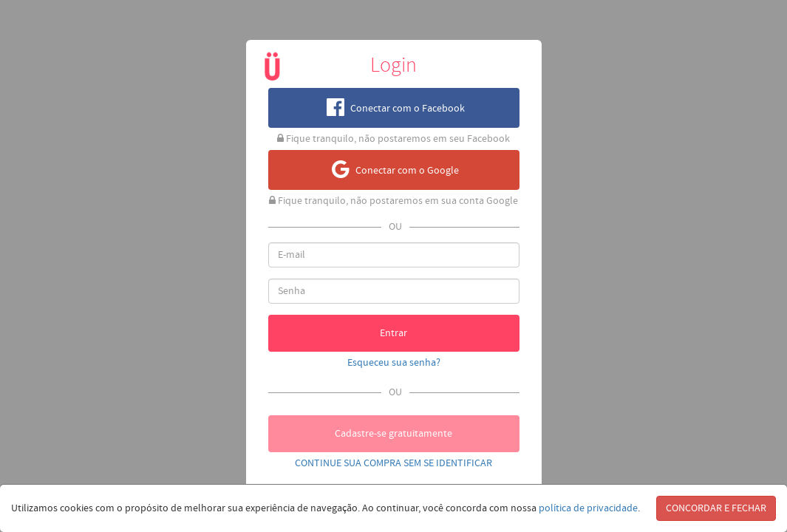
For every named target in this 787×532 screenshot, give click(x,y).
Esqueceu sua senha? (394, 363)
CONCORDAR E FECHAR (716, 508)
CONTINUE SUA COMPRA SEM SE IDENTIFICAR (393, 463)
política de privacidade (588, 508)
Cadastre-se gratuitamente (393, 434)
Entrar (393, 333)
